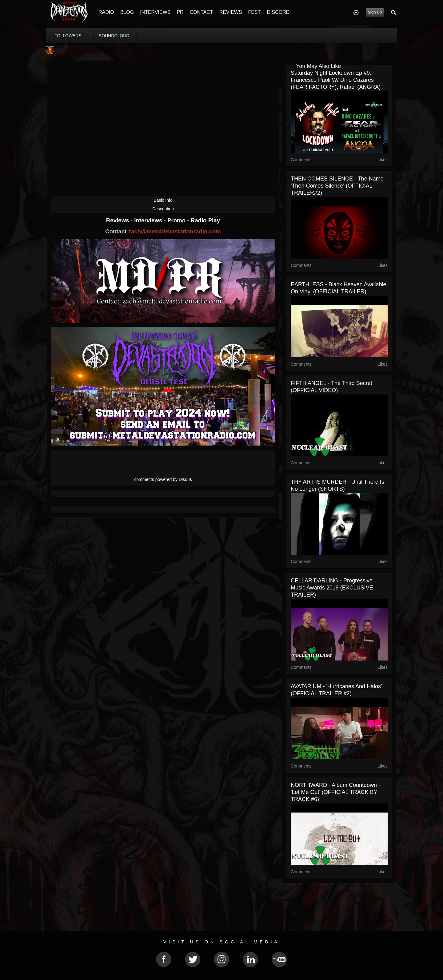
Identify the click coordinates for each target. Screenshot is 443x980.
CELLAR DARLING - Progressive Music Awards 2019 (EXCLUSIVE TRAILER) (332, 588)
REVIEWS (231, 12)
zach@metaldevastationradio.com (175, 231)
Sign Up (375, 12)
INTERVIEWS (155, 12)
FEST (255, 12)
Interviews (149, 220)
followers (68, 36)
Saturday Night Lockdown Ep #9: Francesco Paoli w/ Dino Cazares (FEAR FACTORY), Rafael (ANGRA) (336, 80)
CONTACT (202, 12)
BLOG (127, 12)
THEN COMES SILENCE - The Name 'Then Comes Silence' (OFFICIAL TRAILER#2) (337, 186)
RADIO (106, 12)
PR (180, 12)
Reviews (118, 220)
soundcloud (114, 36)
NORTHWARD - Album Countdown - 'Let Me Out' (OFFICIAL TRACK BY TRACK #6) (335, 792)
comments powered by (163, 479)
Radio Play (205, 220)
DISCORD (278, 12)
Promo (177, 220)
